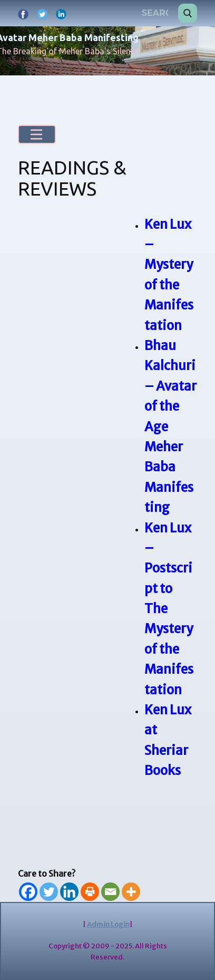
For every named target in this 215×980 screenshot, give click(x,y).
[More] (131, 892)
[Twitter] (49, 892)
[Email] (110, 892)
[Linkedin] (69, 892)
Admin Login (108, 924)
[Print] (90, 892)
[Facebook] (28, 892)
